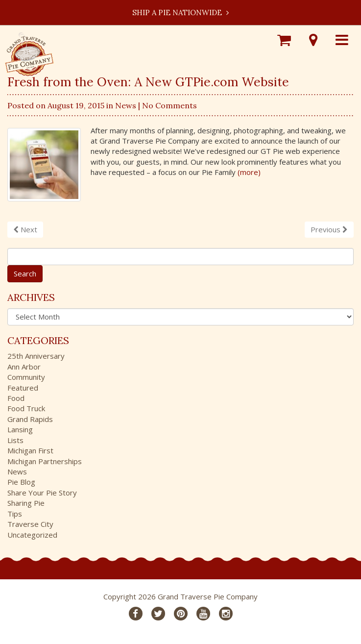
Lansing (20, 429)
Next (25, 229)
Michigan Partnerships (45, 461)
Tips (15, 514)
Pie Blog (21, 482)
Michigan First (30, 450)
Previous (329, 229)
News (126, 105)
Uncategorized (32, 535)
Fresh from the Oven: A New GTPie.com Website (148, 82)
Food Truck (26, 408)
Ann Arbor (24, 367)
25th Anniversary (36, 356)
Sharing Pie (26, 503)
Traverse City (30, 524)
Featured (23, 388)
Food (16, 398)
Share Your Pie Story (42, 493)
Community (26, 377)
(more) (249, 172)
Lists (15, 440)
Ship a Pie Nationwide (180, 12)
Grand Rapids (30, 419)
